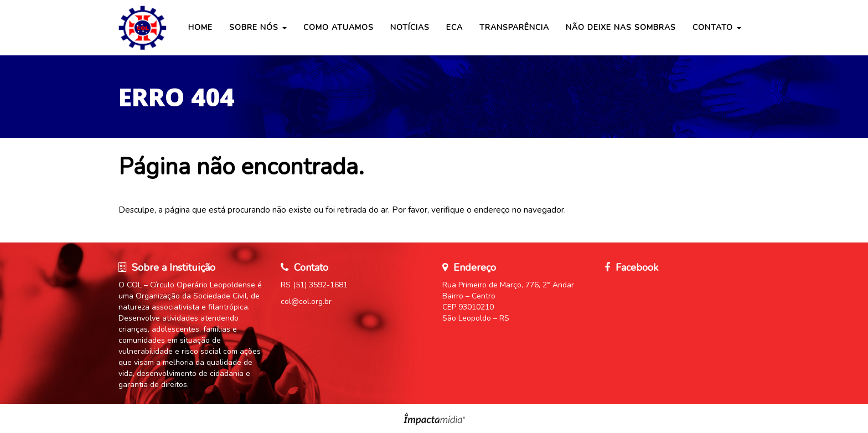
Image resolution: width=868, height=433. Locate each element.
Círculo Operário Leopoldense (143, 28)
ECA (454, 27)
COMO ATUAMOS (339, 27)
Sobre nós (258, 27)
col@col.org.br (306, 301)
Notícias (410, 27)
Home (200, 27)
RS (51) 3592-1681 (314, 285)
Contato (717, 27)
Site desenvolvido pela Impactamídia (434, 419)
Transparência (514, 27)
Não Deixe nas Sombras (621, 27)
